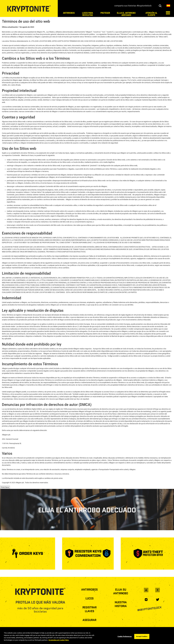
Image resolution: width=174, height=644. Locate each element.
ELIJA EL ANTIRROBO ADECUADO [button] (126, 14)
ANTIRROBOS (89, 590)
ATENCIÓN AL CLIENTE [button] (151, 14)
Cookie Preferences (125, 641)
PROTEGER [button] (105, 13)
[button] (168, 5)
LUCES (89, 598)
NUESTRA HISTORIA (121, 604)
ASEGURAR (89, 620)
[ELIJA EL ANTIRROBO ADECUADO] (87, 510)
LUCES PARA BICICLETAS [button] (87, 14)
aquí (20, 80)
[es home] (29, 8)
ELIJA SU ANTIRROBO (121, 592)
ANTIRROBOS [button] (69, 13)
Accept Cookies (142, 641)
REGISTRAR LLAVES (89, 609)
